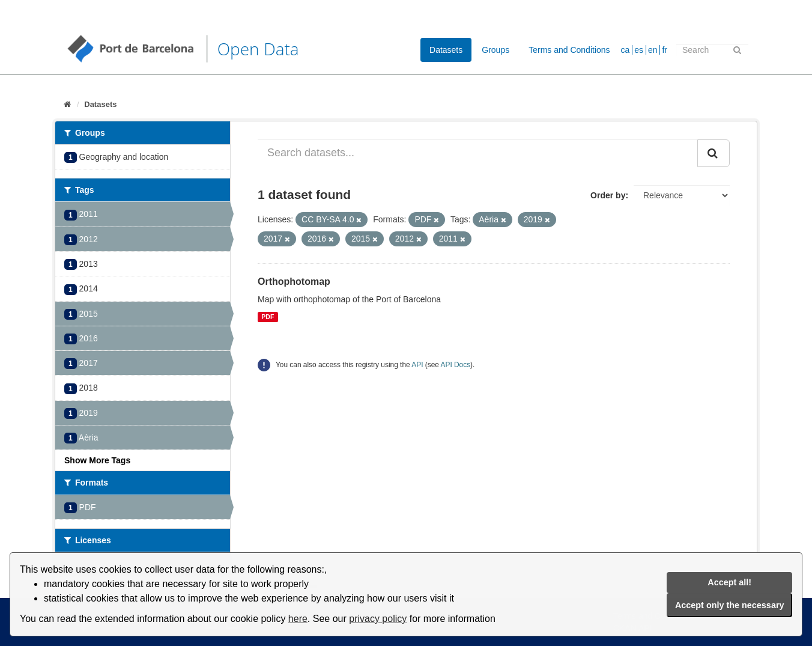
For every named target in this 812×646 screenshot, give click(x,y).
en (653, 50)
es (639, 50)
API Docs (456, 365)
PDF (268, 317)
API (417, 365)
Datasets (446, 50)
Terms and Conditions (569, 50)
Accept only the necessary (730, 605)
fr (665, 50)
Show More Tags (97, 460)
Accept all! (729, 582)
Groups (495, 50)
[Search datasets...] (478, 153)
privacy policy (378, 619)
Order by (608, 195)
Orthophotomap (294, 282)
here (298, 619)
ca (626, 50)
